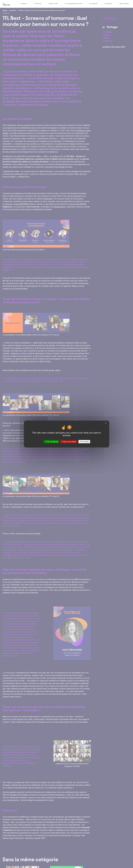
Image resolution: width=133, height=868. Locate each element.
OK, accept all (51, 442)
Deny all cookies (69, 442)
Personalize (84, 442)
